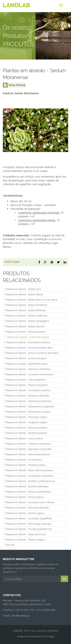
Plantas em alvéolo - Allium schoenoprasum (29, 470)
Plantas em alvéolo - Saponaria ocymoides (29, 449)
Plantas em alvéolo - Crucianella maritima (28, 390)
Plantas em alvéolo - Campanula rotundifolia (30, 476)
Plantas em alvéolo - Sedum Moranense (28, 337)
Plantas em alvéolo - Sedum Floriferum (27, 305)
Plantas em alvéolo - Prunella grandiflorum (29, 529)
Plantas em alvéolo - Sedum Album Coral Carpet (32, 300)
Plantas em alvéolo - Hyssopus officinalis (28, 396)
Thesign (50, 636)
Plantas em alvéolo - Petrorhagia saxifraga (28, 524)
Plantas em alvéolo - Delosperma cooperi (28, 412)
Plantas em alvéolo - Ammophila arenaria (28, 342)
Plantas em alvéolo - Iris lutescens (24, 460)
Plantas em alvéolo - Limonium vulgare (27, 417)
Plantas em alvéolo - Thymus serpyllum (27, 385)
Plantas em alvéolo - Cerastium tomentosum (30, 374)
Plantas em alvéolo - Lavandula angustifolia (29, 518)
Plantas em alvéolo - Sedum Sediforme (27, 316)
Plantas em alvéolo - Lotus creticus (24, 438)
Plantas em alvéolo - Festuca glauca (25, 497)
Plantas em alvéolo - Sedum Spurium (25, 326)
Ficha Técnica (14, 85)
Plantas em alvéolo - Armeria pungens (26, 358)
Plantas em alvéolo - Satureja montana (26, 428)
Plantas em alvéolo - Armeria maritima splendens (32, 353)
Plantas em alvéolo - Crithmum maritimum (28, 444)
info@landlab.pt (21, 616)
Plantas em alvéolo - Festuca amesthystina (28, 492)
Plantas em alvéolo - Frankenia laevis (25, 465)
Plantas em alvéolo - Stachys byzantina (26, 433)
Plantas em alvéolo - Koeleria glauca (25, 513)
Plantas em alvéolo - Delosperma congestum (30, 406)
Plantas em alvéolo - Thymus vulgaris (26, 540)
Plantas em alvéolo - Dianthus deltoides (27, 486)
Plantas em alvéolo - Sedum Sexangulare (27, 321)
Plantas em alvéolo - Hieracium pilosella (27, 508)
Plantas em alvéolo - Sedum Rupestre (26, 332)
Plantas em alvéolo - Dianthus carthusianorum (30, 481)
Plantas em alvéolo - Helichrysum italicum (28, 454)
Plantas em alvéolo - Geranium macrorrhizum (30, 502)
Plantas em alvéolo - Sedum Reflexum (26, 310)
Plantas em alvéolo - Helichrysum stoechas (29, 401)
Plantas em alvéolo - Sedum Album (24, 294)
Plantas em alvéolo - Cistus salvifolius (26, 380)
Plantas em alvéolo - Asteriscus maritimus (28, 369)
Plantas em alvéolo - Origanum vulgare (27, 422)
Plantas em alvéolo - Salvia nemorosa (26, 534)
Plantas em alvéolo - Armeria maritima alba (29, 348)
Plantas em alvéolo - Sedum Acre (23, 289)
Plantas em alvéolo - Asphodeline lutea (27, 364)
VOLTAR (10, 545)
